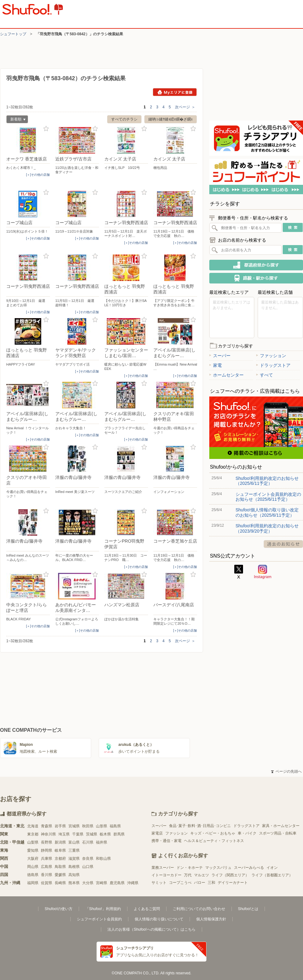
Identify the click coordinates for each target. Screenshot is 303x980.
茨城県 (92, 834)
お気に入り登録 (46, 129)
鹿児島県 (117, 883)
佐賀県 (47, 883)
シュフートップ (13, 34)
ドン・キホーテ (190, 868)
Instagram (263, 572)
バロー (200, 883)
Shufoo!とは (248, 909)
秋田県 (88, 826)
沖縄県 (133, 883)
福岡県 (33, 883)
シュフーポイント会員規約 (99, 919)
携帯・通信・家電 (166, 841)
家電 (216, 365)
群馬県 (119, 834)
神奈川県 (48, 834)
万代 (188, 875)
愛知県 (33, 850)
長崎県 (60, 883)
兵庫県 (47, 859)
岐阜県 (60, 850)
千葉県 (78, 834)
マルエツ (201, 875)
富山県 (74, 842)
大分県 (88, 883)
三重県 (74, 850)
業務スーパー (163, 868)
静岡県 (47, 850)
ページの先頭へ (286, 771)
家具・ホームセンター (281, 826)
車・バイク (247, 833)
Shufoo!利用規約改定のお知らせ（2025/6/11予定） (267, 481)
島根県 (74, 867)
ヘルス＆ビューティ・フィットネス (214, 841)
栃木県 (105, 834)
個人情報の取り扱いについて (159, 919)
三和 (211, 883)
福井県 (102, 842)
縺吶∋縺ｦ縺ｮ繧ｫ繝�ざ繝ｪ (171, 119)
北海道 (33, 826)
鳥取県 (60, 867)
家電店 (157, 833)
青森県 (47, 826)
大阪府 (33, 859)
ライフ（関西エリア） (230, 875)
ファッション (271, 356)
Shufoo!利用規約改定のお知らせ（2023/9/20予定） (267, 528)
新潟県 (60, 842)
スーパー (220, 356)
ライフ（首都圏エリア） (272, 875)
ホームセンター (226, 375)
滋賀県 (74, 859)
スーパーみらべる (249, 868)
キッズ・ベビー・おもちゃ (213, 833)
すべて (265, 375)
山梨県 (33, 842)
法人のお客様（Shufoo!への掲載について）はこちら (151, 929)
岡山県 (33, 867)
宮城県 (74, 826)
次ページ (185, 107)
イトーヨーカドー (166, 875)
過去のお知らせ (283, 544)
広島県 (47, 867)
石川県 (88, 842)
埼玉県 (64, 834)
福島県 (115, 826)
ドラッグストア (273, 365)
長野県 (47, 842)
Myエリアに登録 (175, 92)
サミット (159, 883)
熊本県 (74, 883)
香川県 (47, 875)
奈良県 (88, 859)
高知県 (74, 875)
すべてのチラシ (124, 119)
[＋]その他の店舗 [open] (38, 175)
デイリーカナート (233, 883)
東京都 (33, 834)
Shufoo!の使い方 (59, 909)
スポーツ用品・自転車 (278, 833)
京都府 (60, 859)
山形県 (102, 826)
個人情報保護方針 (211, 919)
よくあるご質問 (147, 909)
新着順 (16, 120)
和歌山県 (103, 859)
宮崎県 (102, 883)
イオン (272, 868)
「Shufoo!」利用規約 (103, 909)
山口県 (88, 867)
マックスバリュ (218, 868)
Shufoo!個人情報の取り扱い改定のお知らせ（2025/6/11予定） (267, 512)
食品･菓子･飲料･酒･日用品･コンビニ (200, 826)
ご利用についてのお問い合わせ (199, 909)
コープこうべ (180, 883)
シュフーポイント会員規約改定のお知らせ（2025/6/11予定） (268, 497)
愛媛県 (60, 875)
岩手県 (60, 826)
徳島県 (33, 875)
